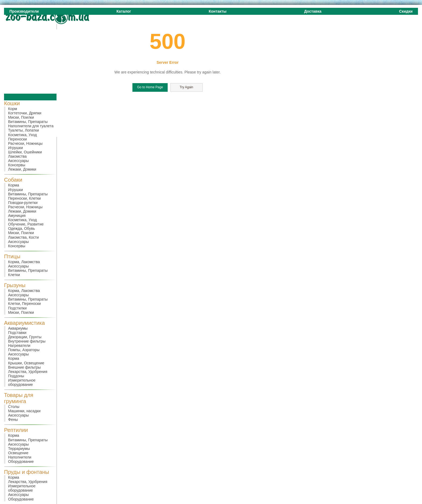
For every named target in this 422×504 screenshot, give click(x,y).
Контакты (217, 11)
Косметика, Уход (22, 135)
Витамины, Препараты (28, 122)
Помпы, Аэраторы (24, 350)
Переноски (17, 139)
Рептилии (16, 430)
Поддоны (16, 376)
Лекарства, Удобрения (28, 372)
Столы (14, 407)
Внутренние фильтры (27, 341)
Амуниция (17, 216)
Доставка (313, 11)
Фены (13, 420)
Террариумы (19, 449)
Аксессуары (18, 161)
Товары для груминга (19, 398)
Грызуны (15, 285)
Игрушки (15, 148)
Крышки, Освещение (26, 363)
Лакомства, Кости (23, 237)
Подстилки (17, 308)
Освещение (18, 453)
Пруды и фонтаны (27, 472)
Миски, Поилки (21, 117)
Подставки (17, 333)
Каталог (124, 11)
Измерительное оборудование (22, 382)
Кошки (12, 103)
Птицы (12, 256)
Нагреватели (19, 346)
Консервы (17, 165)
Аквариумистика (24, 323)
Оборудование (21, 461)
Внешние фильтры (24, 367)
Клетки (14, 275)
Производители (24, 11)
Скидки (406, 11)
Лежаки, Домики (22, 169)
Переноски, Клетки (24, 198)
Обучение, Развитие (26, 224)
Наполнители (20, 457)
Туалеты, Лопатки (24, 130)
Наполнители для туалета (31, 126)
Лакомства (17, 156)
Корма (14, 185)
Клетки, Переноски (24, 304)
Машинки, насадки (24, 411)
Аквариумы (18, 328)
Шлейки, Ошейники (25, 152)
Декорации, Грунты (25, 337)
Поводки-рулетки (23, 203)
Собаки (13, 180)
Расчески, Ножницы (25, 143)
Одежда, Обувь (22, 228)
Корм (13, 109)
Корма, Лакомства (24, 262)
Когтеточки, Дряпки (25, 113)
